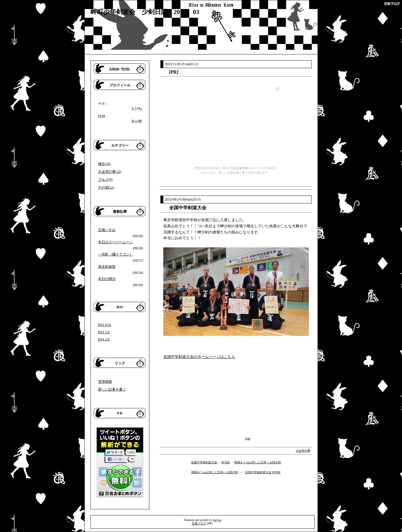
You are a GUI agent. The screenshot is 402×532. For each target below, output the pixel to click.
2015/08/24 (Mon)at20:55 (183, 199)
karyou (217, 520)
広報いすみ (107, 230)
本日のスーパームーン (116, 242)
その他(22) (106, 187)
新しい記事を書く (112, 389)
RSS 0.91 (105, 325)
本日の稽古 (107, 279)
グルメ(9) (105, 180)
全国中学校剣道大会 (204, 462)
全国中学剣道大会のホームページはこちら (199, 357)
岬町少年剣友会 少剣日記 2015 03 (145, 12)
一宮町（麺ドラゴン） (116, 254)
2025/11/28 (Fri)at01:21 (181, 64)
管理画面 (105, 382)
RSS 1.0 (104, 332)
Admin (114, 69)
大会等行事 (303, 451)
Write (125, 69)
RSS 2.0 (104, 339)
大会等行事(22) (110, 172)
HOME (226, 462)
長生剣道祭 (107, 267)
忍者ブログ (199, 523)
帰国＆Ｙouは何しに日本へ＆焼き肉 (258, 462)
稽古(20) (105, 164)
